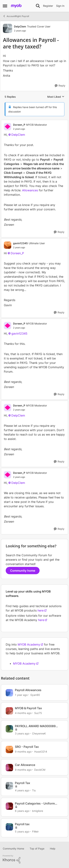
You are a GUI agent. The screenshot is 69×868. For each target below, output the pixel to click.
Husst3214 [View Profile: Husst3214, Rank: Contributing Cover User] (41, 752)
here (41, 610)
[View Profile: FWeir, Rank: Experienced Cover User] (9, 827)
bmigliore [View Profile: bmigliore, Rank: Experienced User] (38, 811)
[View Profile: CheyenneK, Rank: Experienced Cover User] (9, 729)
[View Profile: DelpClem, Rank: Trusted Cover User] (8, 28)
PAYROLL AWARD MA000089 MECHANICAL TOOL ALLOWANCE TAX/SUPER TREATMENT (39, 726)
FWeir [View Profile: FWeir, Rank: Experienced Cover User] (35, 832)
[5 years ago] (22, 832)
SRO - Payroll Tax (27, 747)
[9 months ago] (23, 752)
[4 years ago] (22, 790)
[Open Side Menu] (5, 6)
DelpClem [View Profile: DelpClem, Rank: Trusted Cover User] (20, 26)
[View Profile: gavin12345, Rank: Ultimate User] (8, 245)
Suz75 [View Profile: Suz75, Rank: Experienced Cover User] (38, 713)
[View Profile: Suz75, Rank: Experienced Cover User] (9, 711)
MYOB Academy (29, 644)
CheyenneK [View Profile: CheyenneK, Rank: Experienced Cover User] (39, 733)
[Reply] (60, 86)
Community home (23, 571)
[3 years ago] (22, 733)
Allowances (30, 190)
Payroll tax (22, 824)
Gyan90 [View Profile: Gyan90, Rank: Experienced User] (35, 695)
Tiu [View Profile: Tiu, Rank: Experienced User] (34, 790)
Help (53, 849)
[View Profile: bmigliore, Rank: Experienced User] (9, 806)
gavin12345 (19, 333)
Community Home (13, 849)
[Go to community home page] (16, 6)
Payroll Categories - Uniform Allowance (35, 804)
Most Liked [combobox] (56, 97)
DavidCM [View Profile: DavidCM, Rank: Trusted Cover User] (40, 770)
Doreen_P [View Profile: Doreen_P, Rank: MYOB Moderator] (19, 125)
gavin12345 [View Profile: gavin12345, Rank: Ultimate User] (20, 243)
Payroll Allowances (28, 690)
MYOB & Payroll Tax (28, 708)
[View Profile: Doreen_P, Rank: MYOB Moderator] (8, 127)
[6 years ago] (22, 811)
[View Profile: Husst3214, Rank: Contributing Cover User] (9, 749)
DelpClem (18, 135)
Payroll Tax (23, 783)
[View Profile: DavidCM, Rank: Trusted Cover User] (9, 768)
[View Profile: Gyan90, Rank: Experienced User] (9, 693)
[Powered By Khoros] (34, 859)
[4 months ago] (23, 713)
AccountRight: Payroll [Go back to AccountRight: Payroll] (16, 16)
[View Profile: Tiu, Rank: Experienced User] (9, 786)
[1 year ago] (21, 695)
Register (48, 6)
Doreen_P (17, 253)
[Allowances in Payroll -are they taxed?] (30, 129)
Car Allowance (25, 765)
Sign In (60, 6)
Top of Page (37, 849)
